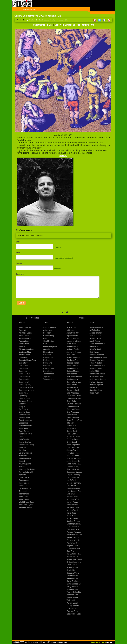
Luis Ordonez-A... (74, 491)
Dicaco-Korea (25, 415)
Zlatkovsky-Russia (74, 614)
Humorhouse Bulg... (27, 445)
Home (21, 20)
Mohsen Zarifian (96, 382)
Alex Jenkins (83, 25)
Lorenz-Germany (73, 488)
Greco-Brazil (72, 442)
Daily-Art (23, 406)
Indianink (23, 447)
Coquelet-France (73, 409)
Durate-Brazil (72, 431)
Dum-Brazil (71, 428)
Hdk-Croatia (24, 439)
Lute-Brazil (71, 494)
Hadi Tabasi (94, 352)
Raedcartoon (24, 483)
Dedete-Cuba (25, 412)
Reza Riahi (94, 387)
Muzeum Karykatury (27, 469)
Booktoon (47, 333)
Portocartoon (24, 480)
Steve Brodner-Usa (74, 581)
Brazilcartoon (24, 355)
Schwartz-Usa (72, 567)
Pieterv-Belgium (73, 537)
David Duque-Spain (74, 420)
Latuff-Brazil (71, 480)
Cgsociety (23, 396)
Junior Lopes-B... (73, 461)
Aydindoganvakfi (26, 338)
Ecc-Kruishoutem (26, 420)
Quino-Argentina (73, 548)
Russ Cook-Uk (72, 557)
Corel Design (49, 341)
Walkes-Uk (71, 600)
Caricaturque (24, 363)
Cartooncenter (25, 376)
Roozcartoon (48, 368)
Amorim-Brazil (72, 346)
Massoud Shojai (96, 368)
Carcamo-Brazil (73, 390)
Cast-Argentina (73, 393)
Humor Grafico (25, 442)
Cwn (45, 344)
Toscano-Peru (72, 589)
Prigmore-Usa (72, 546)
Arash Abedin (95, 341)
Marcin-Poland (72, 502)
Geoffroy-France (73, 439)
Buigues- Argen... (73, 387)
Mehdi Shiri (94, 371)
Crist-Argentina (73, 412)
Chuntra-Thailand (73, 404)
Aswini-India (24, 336)
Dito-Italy (70, 423)
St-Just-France (25, 488)
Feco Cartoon (25, 431)
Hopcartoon (48, 352)
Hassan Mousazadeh (98, 357)
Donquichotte (25, 417)
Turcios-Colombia (74, 592)
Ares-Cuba (71, 355)
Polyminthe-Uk (72, 543)
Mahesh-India (72, 497)
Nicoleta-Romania (74, 521)
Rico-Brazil (71, 551)
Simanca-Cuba (72, 573)
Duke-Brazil (71, 426)
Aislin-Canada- (72, 338)
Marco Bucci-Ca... (74, 505)
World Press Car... (26, 502)
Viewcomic (24, 497)
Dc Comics (24, 409)
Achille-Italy (71, 327)
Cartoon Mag (49, 336)
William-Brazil (72, 603)
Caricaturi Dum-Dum (27, 360)
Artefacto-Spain (25, 333)
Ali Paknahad (95, 330)
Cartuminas (24, 393)
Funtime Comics (26, 434)
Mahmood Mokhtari (97, 366)
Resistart (47, 366)
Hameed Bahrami (97, 355)
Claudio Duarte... (73, 406)
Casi (45, 338)
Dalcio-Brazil (72, 415)
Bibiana (22, 346)
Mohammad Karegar (98, 379)
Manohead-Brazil (73, 499)
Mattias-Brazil (72, 510)
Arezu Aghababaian (98, 344)
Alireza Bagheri (96, 333)
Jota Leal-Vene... (73, 456)
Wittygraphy (24, 499)
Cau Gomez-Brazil (74, 396)
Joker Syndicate (26, 453)
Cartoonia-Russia (26, 387)
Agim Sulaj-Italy (73, 333)
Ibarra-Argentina (73, 445)
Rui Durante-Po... (73, 554)
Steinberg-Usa (72, 578)
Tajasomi (47, 376)
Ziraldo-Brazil (72, 608)
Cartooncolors (25, 379)
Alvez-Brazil (71, 344)
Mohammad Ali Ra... (98, 376)
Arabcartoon (24, 330)
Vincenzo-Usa (72, 595)
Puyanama (48, 363)
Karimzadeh (48, 360)
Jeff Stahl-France (73, 453)
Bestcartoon (24, 344)
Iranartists (47, 355)
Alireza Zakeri (95, 338)
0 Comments (39, 25)
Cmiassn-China (25, 401)
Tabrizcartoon (49, 374)
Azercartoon (24, 341)
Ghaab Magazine (50, 346)
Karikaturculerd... (26, 458)
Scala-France (72, 565)
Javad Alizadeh (96, 363)
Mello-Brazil (71, 513)
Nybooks (23, 475)
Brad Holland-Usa (74, 382)
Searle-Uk (71, 570)
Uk (92, 25)
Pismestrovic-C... (73, 540)
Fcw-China (24, 428)
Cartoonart (23, 368)
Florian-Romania (73, 436)
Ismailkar (23, 450)
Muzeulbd (23, 467)
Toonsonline (24, 494)
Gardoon (63, 642)
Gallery (58, 25)
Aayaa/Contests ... (51, 327)
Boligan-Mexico (73, 371)
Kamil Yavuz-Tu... (74, 464)
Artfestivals (48, 330)
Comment (20, 274)
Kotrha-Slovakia (73, 469)
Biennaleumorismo (27, 349)
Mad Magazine (25, 464)
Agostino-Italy (72, 336)
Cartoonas (23, 371)
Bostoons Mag (25, 352)
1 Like (50, 25)
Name (18, 242)
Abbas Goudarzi (96, 327)
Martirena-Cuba (73, 507)
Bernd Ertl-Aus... (73, 366)
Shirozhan (47, 371)
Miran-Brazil (71, 516)
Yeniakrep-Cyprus (26, 505)
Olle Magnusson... (74, 524)
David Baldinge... (73, 417)
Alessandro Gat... (73, 341)
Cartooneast (24, 382)
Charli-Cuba (71, 401)
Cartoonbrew (24, 374)
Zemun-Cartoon (26, 507)
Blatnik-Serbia (72, 368)
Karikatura (23, 456)
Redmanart (24, 486)
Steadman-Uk (72, 576)
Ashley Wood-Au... (74, 357)
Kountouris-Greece (74, 472)
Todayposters (49, 379)
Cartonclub (24, 366)
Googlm (22, 436)
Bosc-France (72, 374)
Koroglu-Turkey (73, 467)
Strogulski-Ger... (73, 587)
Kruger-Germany (73, 475)
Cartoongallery (25, 385)
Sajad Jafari (94, 393)
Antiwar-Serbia (25, 327)
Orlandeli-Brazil (73, 527)
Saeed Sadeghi (96, 390)
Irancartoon (48, 357)
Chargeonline (25, 398)
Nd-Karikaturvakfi (26, 472)
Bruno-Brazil (72, 385)
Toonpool (23, 491)
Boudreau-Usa (72, 379)
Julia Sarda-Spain (74, 458)
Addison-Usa (72, 330)
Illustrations (69, 25)
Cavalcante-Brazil (74, 398)
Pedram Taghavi (96, 385)
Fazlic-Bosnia (72, 434)
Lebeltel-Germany (74, 483)
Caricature (23, 357)
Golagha (47, 349)
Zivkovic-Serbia (73, 611)
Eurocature (24, 423)
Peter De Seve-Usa (74, 535)
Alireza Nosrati (95, 336)
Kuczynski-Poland (74, 477)
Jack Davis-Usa (73, 447)
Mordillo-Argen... (73, 518)
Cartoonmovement (27, 390)
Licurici (22, 461)
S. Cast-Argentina (74, 562)
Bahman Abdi (95, 346)
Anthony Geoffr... (73, 349)
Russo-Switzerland (74, 559)
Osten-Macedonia (26, 477)
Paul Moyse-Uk (73, 529)
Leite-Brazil (71, 486)
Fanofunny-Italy (25, 426)
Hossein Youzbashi (97, 360)
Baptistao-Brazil (73, 360)
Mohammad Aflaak (97, 374)
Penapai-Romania (74, 532)
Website (19, 263)
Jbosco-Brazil (72, 450)
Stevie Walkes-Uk (74, 584)
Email (18, 253)
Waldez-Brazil (72, 597)
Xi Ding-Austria (73, 606)
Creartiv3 (23, 404)
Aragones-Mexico (74, 352)
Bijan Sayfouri (95, 349)
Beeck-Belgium (73, 363)
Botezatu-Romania (74, 376)
